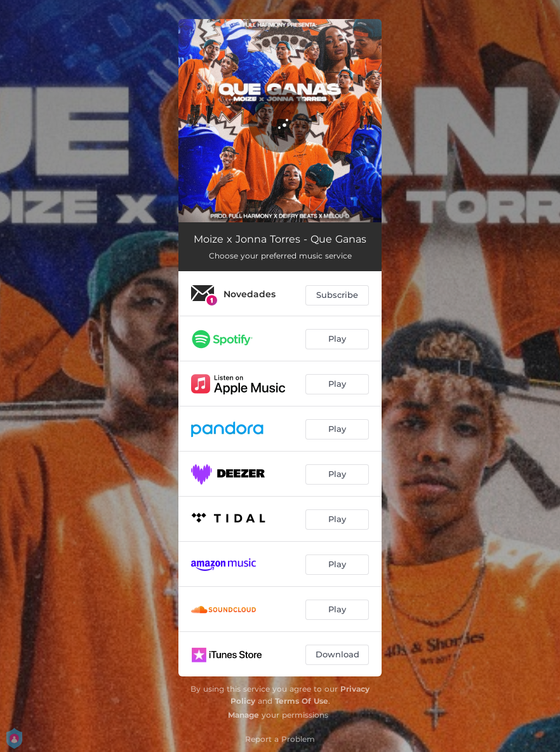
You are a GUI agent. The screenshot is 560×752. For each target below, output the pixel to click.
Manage (243, 715)
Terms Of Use (302, 701)
